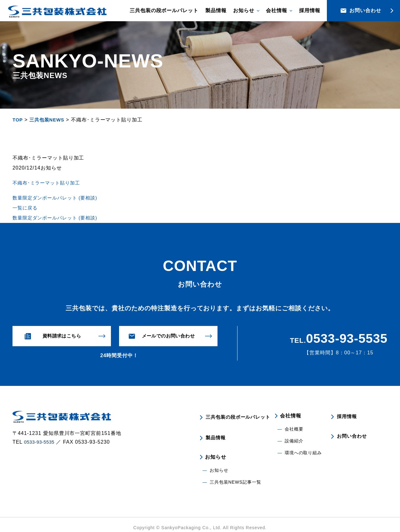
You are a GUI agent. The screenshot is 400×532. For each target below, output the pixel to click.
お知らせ (219, 464)
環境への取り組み (303, 453)
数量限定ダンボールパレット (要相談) (58, 198)
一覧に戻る (26, 208)
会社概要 (294, 429)
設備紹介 (294, 441)
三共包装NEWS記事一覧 (236, 476)
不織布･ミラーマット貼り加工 (48, 183)
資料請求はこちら (62, 336)
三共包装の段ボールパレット (164, 10)
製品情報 (216, 10)
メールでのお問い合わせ (168, 336)
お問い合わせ (352, 433)
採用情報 (310, 10)
